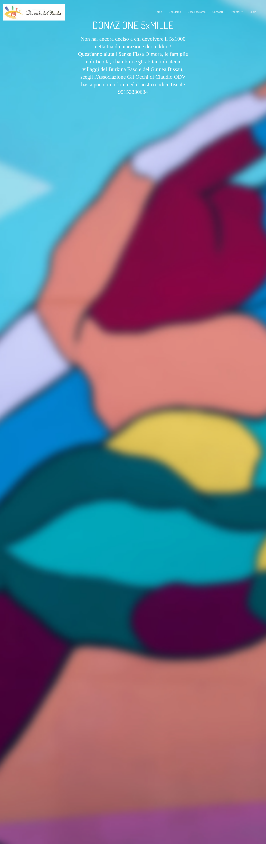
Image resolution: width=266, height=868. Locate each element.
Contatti (218, 12)
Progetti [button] (235, 12)
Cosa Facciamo (197, 12)
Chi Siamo (175, 12)
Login (253, 12)
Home (158, 12)
